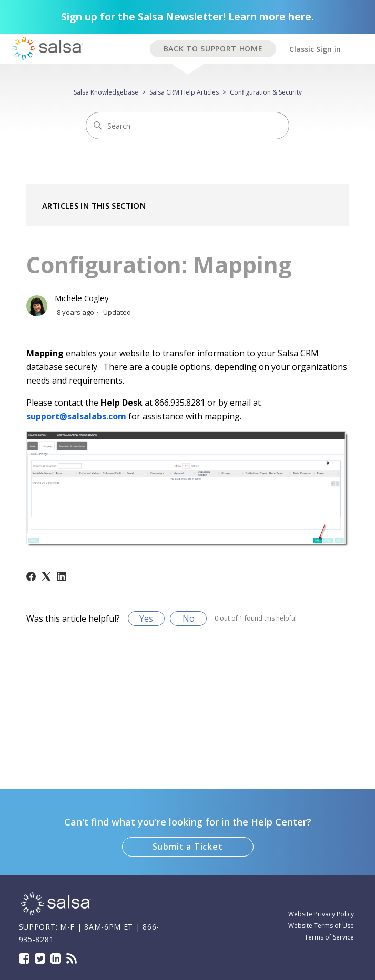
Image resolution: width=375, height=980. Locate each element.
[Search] (187, 126)
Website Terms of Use (321, 926)
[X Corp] (46, 576)
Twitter (40, 958)
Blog (72, 958)
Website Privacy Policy (321, 914)
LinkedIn (56, 958)
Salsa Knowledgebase (106, 92)
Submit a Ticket (188, 847)
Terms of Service (329, 937)
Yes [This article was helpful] (146, 618)
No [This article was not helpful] (189, 618)
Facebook (24, 958)
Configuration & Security (266, 92)
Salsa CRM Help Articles (184, 92)
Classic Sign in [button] (315, 49)
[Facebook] (31, 576)
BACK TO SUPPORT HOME (213, 49)
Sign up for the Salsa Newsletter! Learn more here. (187, 17)
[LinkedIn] (62, 576)
